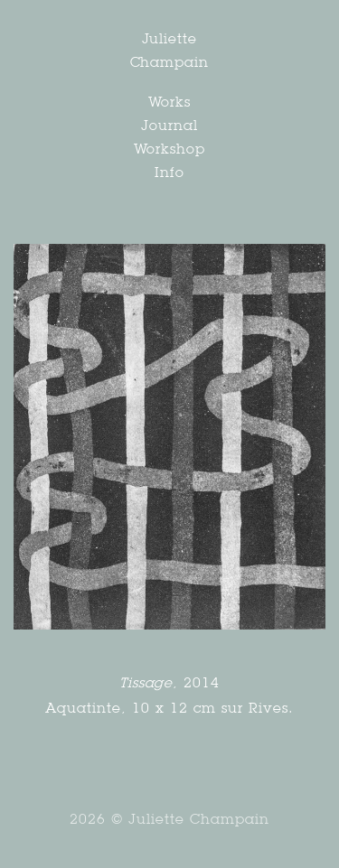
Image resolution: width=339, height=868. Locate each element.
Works (170, 102)
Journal (169, 125)
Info (169, 172)
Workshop (170, 149)
